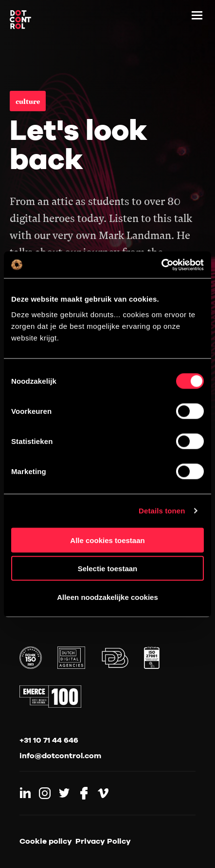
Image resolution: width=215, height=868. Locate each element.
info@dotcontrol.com (60, 755)
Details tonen (162, 511)
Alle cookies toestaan (107, 540)
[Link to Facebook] (84, 793)
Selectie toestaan (108, 569)
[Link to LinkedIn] (25, 793)
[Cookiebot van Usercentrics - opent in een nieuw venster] (161, 265)
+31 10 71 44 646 (49, 740)
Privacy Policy (103, 841)
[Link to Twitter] (64, 793)
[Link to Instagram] (45, 793)
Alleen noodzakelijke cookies (107, 597)
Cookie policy (46, 841)
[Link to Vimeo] (103, 793)
